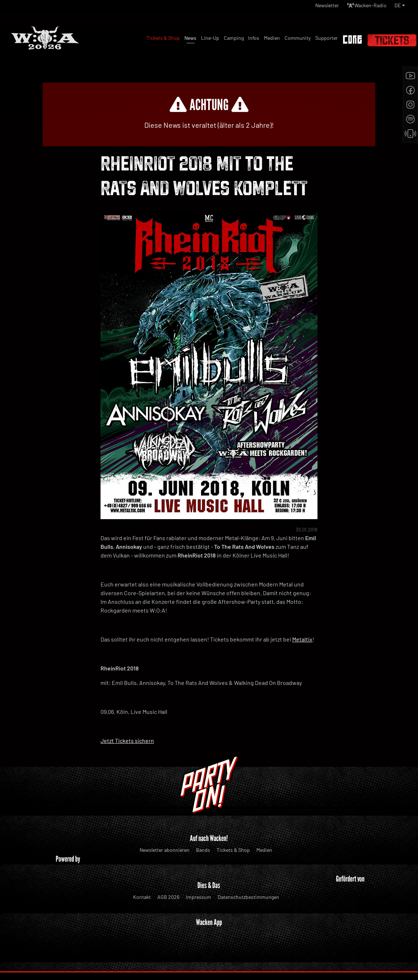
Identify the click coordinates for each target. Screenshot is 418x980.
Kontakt (142, 897)
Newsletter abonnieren (165, 850)
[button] (399, 7)
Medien (264, 850)
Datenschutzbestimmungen (248, 897)
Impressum (199, 897)
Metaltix (302, 639)
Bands (203, 850)
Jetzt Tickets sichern (127, 741)
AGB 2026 (168, 897)
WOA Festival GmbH (194, 960)
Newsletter (317, 7)
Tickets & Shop (233, 850)
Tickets (392, 40)
